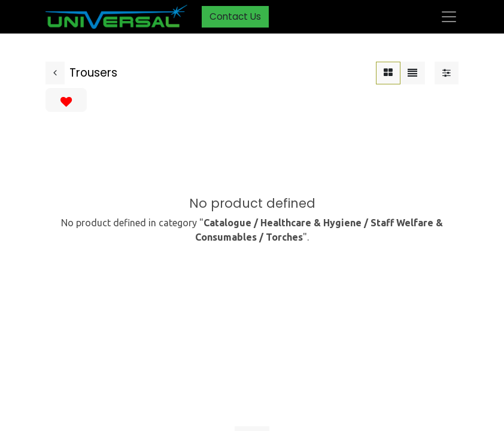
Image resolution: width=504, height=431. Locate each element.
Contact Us (235, 16)
